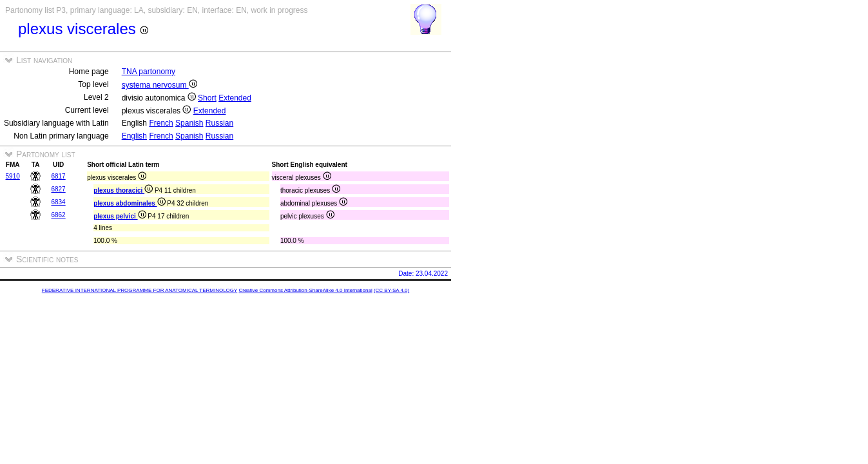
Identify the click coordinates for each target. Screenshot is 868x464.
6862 (58, 215)
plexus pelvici (120, 216)
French (161, 123)
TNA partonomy (149, 72)
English (134, 136)
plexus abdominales (129, 203)
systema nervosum (159, 85)
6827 (58, 189)
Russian (219, 123)
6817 (58, 176)
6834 (58, 202)
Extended (235, 98)
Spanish (189, 123)
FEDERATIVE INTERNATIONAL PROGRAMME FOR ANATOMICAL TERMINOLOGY (140, 290)
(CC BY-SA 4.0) (391, 290)
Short (207, 98)
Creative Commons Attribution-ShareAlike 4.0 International (305, 290)
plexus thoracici (123, 190)
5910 (13, 176)
